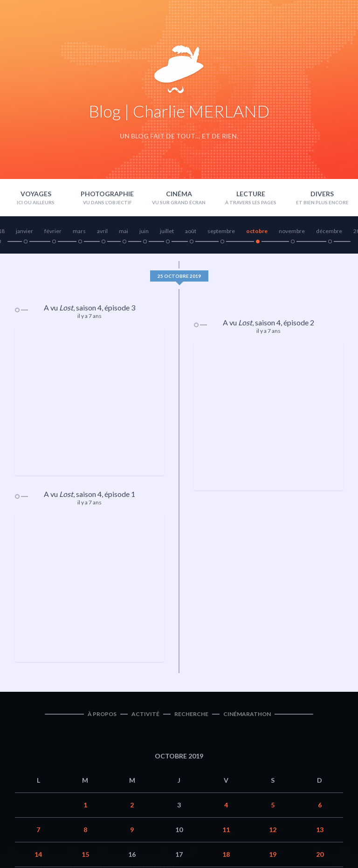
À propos (102, 580)
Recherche (191, 580)
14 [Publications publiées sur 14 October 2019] (38, 720)
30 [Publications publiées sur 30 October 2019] (132, 769)
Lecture (251, 194)
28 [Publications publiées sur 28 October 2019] (38, 769)
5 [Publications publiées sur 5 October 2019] (273, 671)
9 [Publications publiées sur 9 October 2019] (132, 695)
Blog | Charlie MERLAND (179, 111)
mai (124, 231)
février (53, 231)
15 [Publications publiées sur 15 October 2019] (85, 720)
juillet (167, 231)
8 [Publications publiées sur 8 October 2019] (85, 695)
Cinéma (179, 194)
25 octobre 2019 (179, 276)
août (191, 231)
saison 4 (89, 307)
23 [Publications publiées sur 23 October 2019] (132, 745)
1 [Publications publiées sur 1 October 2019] (85, 671)
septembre (221, 231)
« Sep (151, 803)
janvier (24, 231)
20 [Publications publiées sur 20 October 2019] (320, 720)
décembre (329, 231)
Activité (145, 580)
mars (79, 231)
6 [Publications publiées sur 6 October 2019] (320, 671)
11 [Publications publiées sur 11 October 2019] (226, 695)
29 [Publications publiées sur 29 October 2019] (85, 769)
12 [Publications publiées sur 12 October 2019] (273, 695)
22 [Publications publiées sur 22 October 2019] (85, 745)
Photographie (107, 194)
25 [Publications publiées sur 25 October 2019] (226, 745)
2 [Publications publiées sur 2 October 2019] (132, 671)
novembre (292, 231)
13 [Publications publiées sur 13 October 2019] (320, 695)
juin (144, 231)
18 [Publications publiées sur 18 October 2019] (226, 720)
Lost (66, 307)
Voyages (36, 194)
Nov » (206, 803)
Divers (322, 194)
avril (102, 231)
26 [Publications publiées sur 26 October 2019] (273, 745)
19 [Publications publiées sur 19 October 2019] (273, 720)
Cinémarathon (247, 580)
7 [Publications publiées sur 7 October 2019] (38, 695)
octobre (257, 231)
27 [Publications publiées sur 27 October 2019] (320, 745)
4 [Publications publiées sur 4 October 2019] (226, 671)
